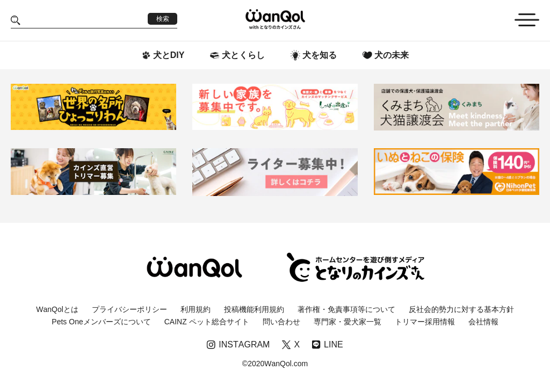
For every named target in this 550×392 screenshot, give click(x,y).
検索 (163, 19)
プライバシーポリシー (129, 309)
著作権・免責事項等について (346, 309)
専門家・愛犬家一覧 (348, 322)
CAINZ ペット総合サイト (207, 322)
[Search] (84, 20)
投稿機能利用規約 (254, 309)
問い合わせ (281, 322)
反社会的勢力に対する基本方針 (461, 309)
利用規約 (196, 309)
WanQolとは (57, 309)
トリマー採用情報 (425, 322)
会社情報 (483, 322)
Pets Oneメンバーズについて (101, 322)
